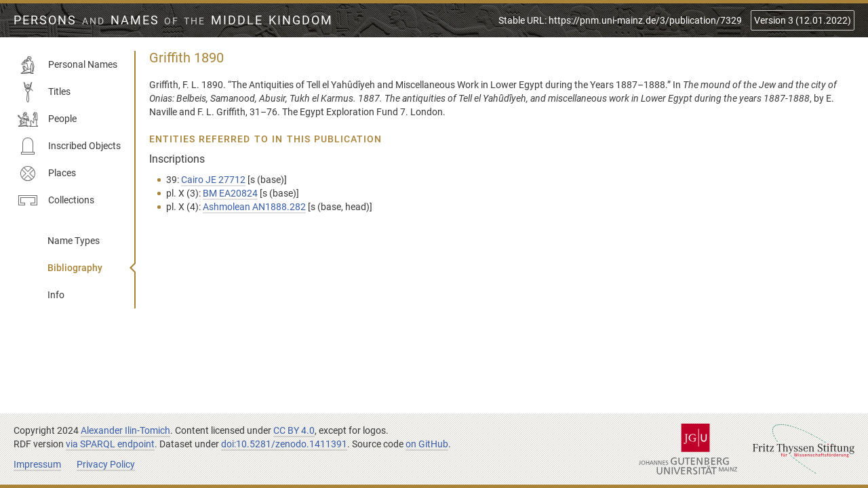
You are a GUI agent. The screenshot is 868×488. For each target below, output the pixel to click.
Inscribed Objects (69, 146)
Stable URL (620, 20)
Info (56, 295)
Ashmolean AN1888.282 (254, 207)
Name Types (74, 241)
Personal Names (67, 65)
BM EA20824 (230, 193)
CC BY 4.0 (294, 430)
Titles (44, 92)
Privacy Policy (106, 464)
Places (47, 174)
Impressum (37, 464)
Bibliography (75, 268)
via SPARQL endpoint (110, 444)
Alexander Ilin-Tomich (125, 430)
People (47, 119)
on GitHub (427, 444)
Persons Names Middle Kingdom (173, 20)
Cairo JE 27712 (213, 180)
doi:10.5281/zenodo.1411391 (284, 444)
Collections (56, 201)
